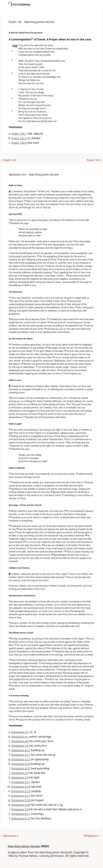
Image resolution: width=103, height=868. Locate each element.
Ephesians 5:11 (21, 782)
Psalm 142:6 (19, 143)
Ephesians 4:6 (20, 741)
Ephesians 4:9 (20, 746)
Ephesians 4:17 (21, 755)
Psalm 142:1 (19, 134)
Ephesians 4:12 (21, 750)
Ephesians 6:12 (21, 818)
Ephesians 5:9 (20, 777)
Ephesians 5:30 (21, 805)
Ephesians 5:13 (21, 787)
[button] (56, 9)
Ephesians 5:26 (21, 800)
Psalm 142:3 (19, 138)
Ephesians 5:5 (20, 773)
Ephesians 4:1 (20, 732)
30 (61, 805)
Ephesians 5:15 (21, 791)
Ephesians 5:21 (21, 796)
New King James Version (24, 846)
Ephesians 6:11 (21, 814)
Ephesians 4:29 (21, 764)
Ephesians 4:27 (21, 759)
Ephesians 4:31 (21, 768)
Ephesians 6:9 (20, 809)
